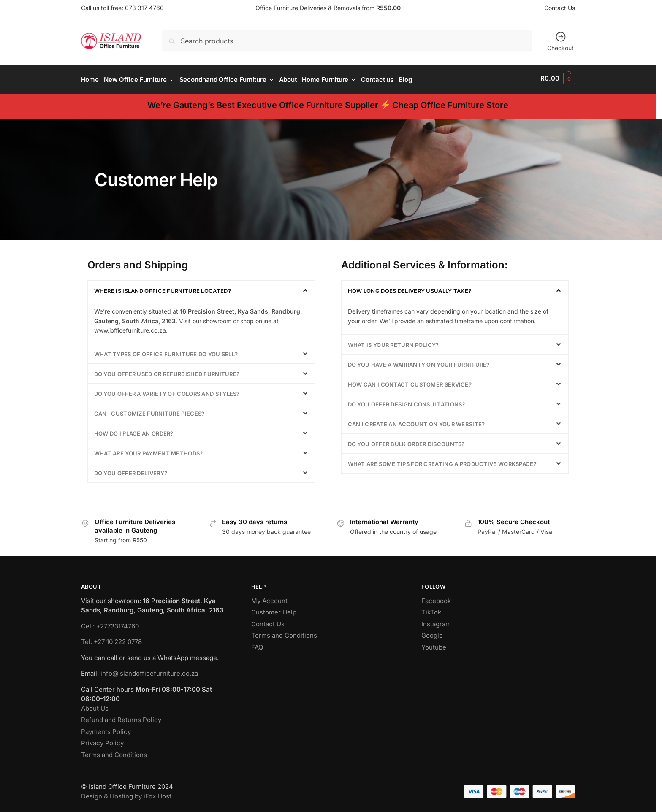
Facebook (436, 598)
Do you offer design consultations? (407, 401)
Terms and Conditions (114, 752)
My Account (269, 598)
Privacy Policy (102, 740)
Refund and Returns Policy (121, 717)
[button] (558, 78)
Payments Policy (106, 729)
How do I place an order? (134, 430)
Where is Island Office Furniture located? (163, 288)
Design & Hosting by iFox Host (126, 793)
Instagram (436, 621)
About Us (95, 705)
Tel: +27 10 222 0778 (111, 639)
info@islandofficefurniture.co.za (149, 671)
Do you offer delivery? (131, 470)
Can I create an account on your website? (416, 421)
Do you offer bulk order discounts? (406, 441)
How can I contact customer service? (410, 382)
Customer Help (274, 610)
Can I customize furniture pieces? (149, 411)
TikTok (431, 610)
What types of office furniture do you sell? (166, 351)
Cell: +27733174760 (110, 623)
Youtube (434, 644)
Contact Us (560, 8)
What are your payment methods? (149, 450)
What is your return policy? (393, 342)
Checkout (560, 41)
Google (432, 633)
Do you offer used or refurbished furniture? (167, 371)
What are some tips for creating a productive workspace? (442, 461)
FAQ (257, 644)
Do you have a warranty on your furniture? (419, 362)
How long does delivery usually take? (410, 288)
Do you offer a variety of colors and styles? (167, 391)
